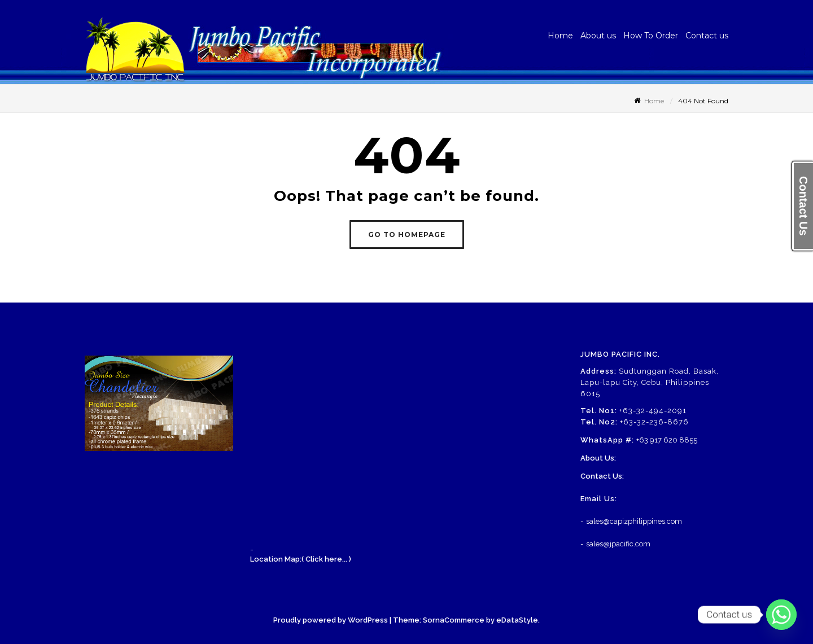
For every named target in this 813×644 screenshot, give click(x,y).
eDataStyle (517, 620)
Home (560, 36)
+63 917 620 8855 (667, 440)
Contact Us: (602, 476)
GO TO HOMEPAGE (407, 235)
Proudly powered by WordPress (331, 620)
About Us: (598, 458)
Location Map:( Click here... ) (301, 559)
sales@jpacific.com (618, 544)
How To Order (651, 36)
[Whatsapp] (781, 615)
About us (598, 36)
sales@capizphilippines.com (634, 521)
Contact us (707, 36)
